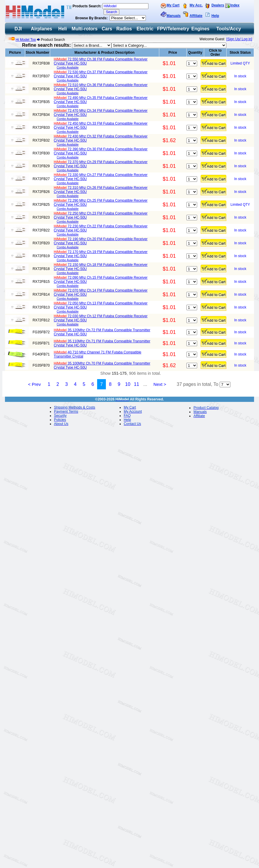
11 (136, 384)
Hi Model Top (26, 40)
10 (128, 384)
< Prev (34, 384)
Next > (160, 384)
